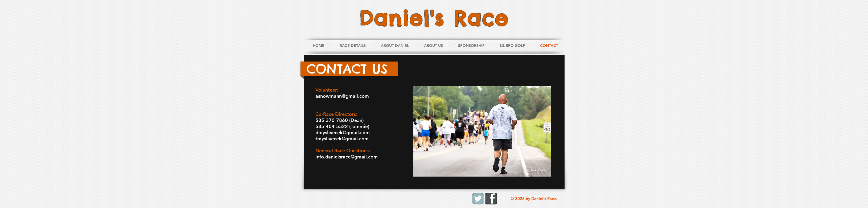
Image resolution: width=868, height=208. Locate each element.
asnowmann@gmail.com (342, 96)
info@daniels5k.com (493, 80)
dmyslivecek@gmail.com (343, 132)
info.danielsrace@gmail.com (347, 157)
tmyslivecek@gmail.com (342, 139)
